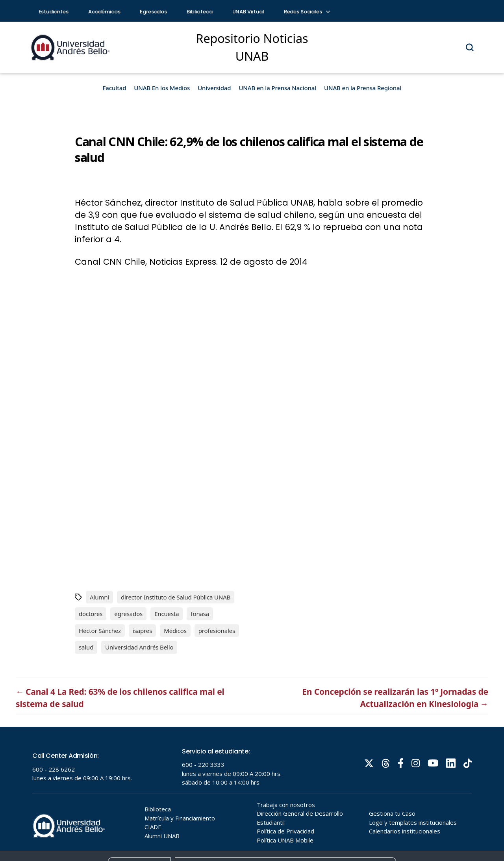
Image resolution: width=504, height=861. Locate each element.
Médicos (175, 631)
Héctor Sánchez (100, 631)
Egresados (153, 12)
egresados (128, 614)
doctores (91, 614)
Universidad (214, 88)
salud (86, 647)
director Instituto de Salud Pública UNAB (176, 597)
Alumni (99, 597)
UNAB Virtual (248, 12)
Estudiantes (54, 12)
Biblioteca (200, 12)
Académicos (104, 12)
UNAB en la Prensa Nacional (277, 88)
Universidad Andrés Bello (139, 647)
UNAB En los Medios (162, 88)
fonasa (200, 614)
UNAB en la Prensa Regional (363, 88)
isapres (142, 631)
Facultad (115, 88)
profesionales (217, 631)
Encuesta (167, 614)
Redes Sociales (307, 12)
